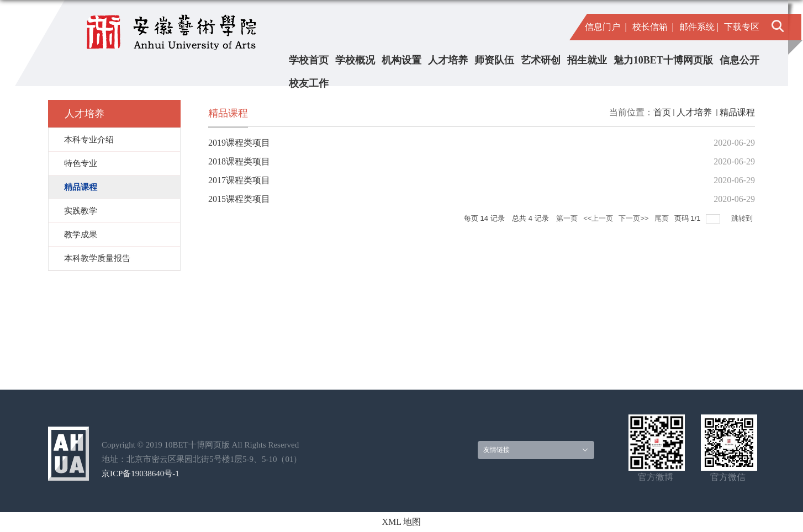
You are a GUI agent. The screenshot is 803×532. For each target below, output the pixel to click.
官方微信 (728, 477)
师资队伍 (494, 60)
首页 (662, 112)
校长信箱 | (653, 27)
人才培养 (448, 60)
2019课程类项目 (239, 143)
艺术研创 (541, 60)
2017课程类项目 (239, 180)
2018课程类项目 (239, 161)
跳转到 (743, 218)
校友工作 (309, 83)
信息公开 (739, 60)
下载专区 (742, 27)
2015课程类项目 (239, 199)
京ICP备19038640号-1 (141, 474)
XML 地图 (402, 522)
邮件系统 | (699, 27)
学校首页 (309, 60)
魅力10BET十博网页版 (663, 60)
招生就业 (587, 60)
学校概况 (355, 60)
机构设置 (401, 60)
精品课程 (737, 112)
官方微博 (656, 477)
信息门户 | (606, 27)
